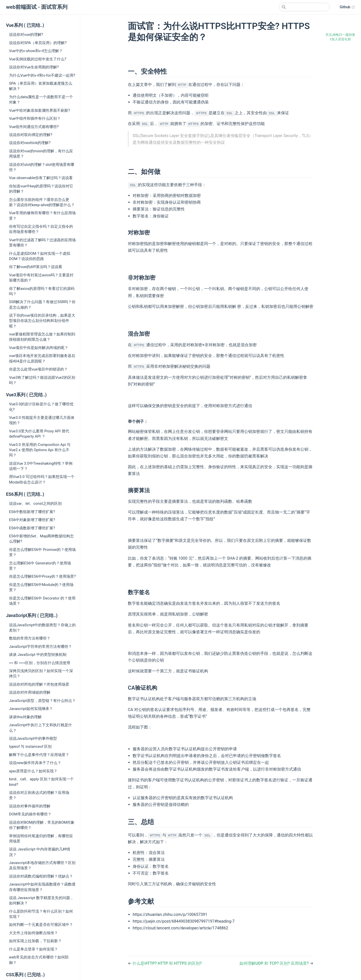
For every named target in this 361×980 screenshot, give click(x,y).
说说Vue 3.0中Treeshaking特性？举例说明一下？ (41, 466)
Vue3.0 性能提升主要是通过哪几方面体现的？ (42, 420)
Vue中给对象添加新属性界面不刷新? (39, 110)
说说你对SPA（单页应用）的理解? (38, 43)
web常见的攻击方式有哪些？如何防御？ (39, 960)
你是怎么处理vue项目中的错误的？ (38, 369)
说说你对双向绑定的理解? (31, 135)
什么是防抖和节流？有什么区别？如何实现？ (41, 914)
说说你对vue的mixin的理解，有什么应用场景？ (41, 154)
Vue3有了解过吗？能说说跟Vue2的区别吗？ (42, 380)
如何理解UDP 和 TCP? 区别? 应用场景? (275, 963)
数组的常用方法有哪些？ (30, 638)
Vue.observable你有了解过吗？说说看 (41, 178)
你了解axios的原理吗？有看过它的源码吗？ (42, 291)
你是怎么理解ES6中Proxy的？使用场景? (42, 576)
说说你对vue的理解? (26, 35)
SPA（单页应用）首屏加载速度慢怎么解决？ (41, 86)
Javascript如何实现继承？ (31, 709)
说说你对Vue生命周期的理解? (34, 67)
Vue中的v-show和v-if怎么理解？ (36, 51)
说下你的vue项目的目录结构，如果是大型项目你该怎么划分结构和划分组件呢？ (42, 321)
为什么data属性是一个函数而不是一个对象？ (41, 100)
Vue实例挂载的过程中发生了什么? (38, 59)
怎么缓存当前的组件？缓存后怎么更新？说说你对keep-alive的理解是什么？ (42, 202)
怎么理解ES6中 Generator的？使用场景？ (40, 566)
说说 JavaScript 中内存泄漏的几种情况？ (40, 852)
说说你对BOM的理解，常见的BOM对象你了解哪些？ (42, 825)
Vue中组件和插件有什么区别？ (35, 118)
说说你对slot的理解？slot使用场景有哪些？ (42, 167)
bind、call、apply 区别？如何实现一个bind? (41, 782)
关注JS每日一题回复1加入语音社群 (340, 37)
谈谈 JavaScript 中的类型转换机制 (38, 655)
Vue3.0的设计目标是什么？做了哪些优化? (41, 407)
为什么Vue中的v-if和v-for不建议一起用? (42, 75)
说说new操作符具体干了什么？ (35, 763)
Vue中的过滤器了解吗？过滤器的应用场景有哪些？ (42, 243)
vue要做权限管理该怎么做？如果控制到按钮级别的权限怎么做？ (42, 337)
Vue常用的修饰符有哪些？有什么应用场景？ (42, 216)
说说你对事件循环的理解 (30, 806)
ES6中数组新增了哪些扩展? (32, 512)
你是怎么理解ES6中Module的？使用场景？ (41, 587)
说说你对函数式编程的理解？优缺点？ (41, 876)
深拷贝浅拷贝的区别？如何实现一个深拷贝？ (41, 673)
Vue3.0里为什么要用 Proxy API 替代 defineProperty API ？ (39, 434)
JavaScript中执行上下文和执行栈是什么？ (40, 728)
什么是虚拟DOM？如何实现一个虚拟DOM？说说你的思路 (40, 256)
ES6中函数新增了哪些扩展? (32, 528)
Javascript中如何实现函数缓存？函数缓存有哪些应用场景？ (42, 887)
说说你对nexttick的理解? (30, 143)
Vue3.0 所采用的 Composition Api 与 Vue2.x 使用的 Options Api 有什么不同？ (40, 450)
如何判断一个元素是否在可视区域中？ (41, 925)
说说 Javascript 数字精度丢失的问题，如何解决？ (41, 900)
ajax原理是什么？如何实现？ (33, 771)
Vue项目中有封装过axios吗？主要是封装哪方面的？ (41, 278)
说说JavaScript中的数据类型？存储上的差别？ (42, 628)
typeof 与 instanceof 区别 (30, 747)
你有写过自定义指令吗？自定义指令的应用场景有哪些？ (41, 229)
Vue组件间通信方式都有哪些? (34, 127)
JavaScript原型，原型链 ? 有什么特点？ (42, 701)
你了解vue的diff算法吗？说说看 (36, 267)
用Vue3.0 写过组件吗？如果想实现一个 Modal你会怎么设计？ (42, 479)
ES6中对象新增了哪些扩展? (32, 520)
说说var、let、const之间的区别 (35, 504)
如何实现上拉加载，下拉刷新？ (35, 941)
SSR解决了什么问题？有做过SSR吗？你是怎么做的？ (42, 304)
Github (347, 7)
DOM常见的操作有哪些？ (30, 814)
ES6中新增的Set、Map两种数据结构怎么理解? (41, 539)
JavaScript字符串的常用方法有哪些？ (40, 647)
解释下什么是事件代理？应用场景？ (39, 755)
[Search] (304, 7)
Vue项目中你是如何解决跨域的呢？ (39, 348)
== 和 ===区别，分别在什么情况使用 (40, 663)
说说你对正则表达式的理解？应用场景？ (39, 795)
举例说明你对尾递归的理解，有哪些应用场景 (41, 839)
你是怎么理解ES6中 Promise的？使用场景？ (42, 552)
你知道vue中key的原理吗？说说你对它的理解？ (41, 189)
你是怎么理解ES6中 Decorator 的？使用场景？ (42, 601)
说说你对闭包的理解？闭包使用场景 (39, 684)
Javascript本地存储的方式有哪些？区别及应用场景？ (42, 865)
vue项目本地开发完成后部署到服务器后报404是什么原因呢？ (42, 358)
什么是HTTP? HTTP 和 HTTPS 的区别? (167, 963)
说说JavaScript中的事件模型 (33, 739)
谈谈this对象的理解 (25, 717)
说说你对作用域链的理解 (30, 692)
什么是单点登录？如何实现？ (33, 949)
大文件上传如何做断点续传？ (33, 933)
